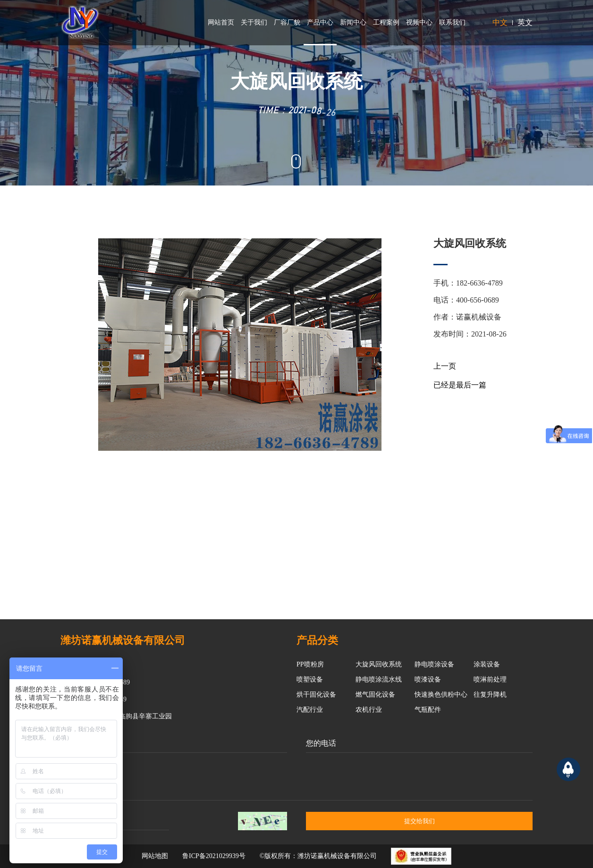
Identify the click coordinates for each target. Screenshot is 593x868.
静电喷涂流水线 (379, 679)
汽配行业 (310, 710)
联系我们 (452, 22)
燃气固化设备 (375, 695)
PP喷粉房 (310, 664)
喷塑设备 (310, 679)
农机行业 (369, 710)
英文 (525, 22)
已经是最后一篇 (460, 385)
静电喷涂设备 (434, 664)
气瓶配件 (428, 710)
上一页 (445, 366)
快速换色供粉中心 (441, 695)
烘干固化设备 (316, 695)
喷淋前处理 (490, 679)
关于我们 (254, 22)
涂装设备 (487, 664)
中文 (500, 22)
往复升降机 (490, 695)
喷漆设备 (428, 679)
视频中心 (419, 22)
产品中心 (320, 22)
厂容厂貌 (287, 22)
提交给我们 (419, 821)
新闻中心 (353, 22)
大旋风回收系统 (379, 664)
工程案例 (386, 22)
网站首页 (221, 22)
